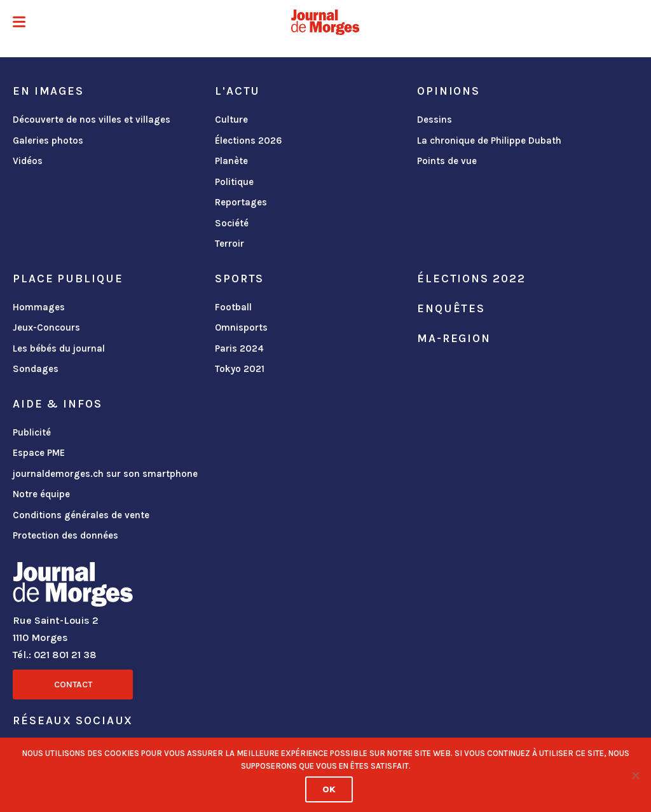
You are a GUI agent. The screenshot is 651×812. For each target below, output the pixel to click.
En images (48, 91)
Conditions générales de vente (81, 515)
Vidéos (28, 161)
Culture (231, 120)
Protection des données (65, 535)
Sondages (36, 369)
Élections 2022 (471, 279)
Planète (231, 161)
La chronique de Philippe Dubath (489, 141)
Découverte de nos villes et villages (92, 120)
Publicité (32, 432)
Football (233, 307)
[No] (635, 775)
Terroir (230, 244)
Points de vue (447, 161)
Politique (234, 182)
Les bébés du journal (59, 348)
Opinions (449, 91)
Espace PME (39, 453)
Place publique (68, 279)
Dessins (435, 120)
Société (232, 223)
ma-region (454, 338)
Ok (329, 789)
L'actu (237, 91)
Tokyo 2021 (240, 369)
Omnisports (241, 327)
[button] (19, 23)
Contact (73, 685)
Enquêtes (451, 308)
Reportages (241, 202)
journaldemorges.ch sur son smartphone (105, 474)
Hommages (39, 307)
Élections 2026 (249, 141)
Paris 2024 (239, 348)
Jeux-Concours (46, 327)
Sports (239, 279)
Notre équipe (41, 494)
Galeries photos (48, 141)
